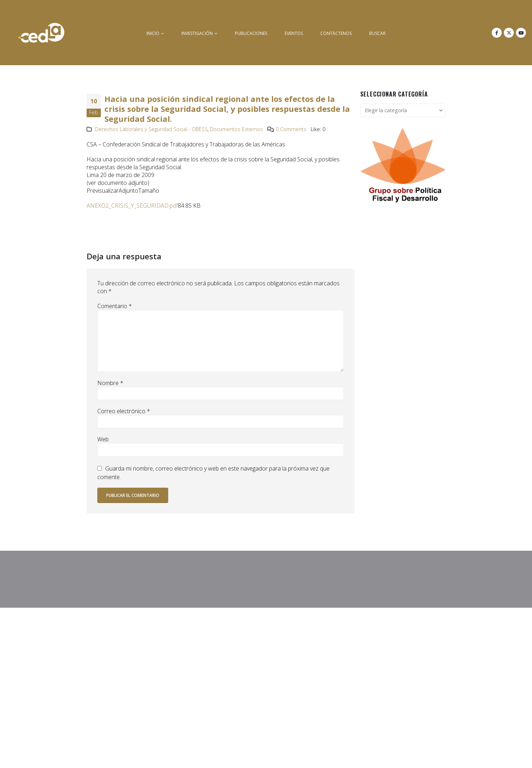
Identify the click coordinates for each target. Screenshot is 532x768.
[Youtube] (521, 33)
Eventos (294, 33)
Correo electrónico (124, 411)
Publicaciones (251, 33)
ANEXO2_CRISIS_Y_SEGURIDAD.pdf (132, 206)
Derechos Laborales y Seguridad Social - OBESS (151, 129)
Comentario (115, 306)
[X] (509, 33)
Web (103, 439)
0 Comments (291, 129)
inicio (153, 33)
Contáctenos (336, 33)
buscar (377, 33)
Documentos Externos (236, 129)
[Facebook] (497, 33)
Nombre (110, 383)
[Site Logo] (41, 33)
